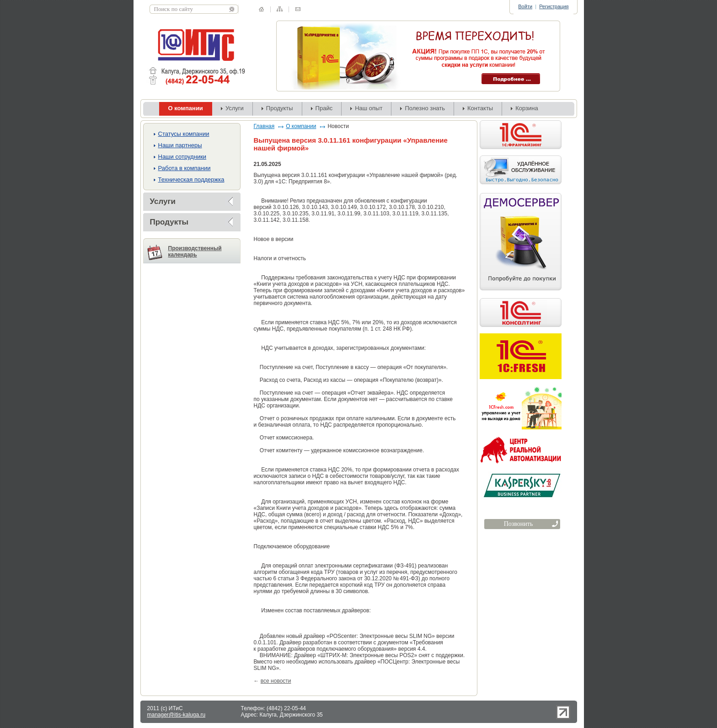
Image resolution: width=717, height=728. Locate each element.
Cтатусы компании (184, 134)
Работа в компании (185, 168)
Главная (264, 126)
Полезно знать (425, 108)
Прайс (324, 108)
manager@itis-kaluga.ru (177, 715)
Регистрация (554, 6)
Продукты (280, 108)
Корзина (527, 108)
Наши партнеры (180, 145)
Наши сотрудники (182, 157)
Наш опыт (369, 108)
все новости (276, 681)
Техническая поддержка (191, 179)
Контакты (480, 108)
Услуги (235, 108)
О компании (301, 126)
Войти (525, 6)
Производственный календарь (195, 252)
